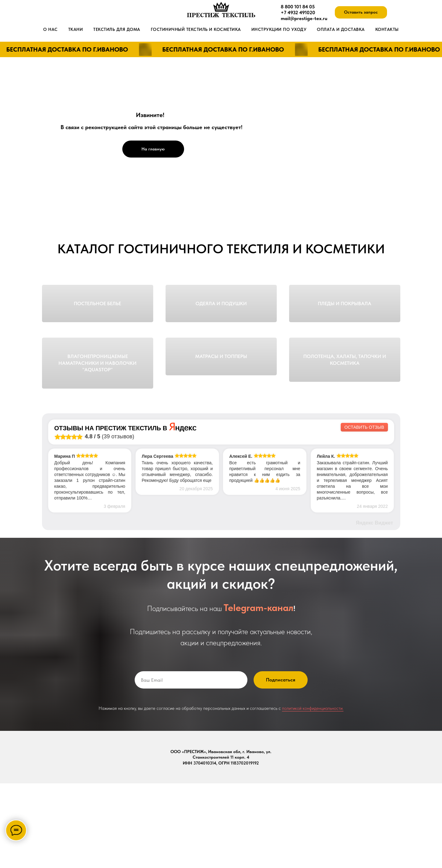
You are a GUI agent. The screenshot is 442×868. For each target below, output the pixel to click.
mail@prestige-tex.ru (304, 18)
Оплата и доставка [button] (341, 29)
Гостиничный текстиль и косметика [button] (196, 29)
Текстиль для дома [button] (117, 29)
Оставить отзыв (364, 512)
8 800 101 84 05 (298, 7)
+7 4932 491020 (298, 13)
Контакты (387, 29)
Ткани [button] (76, 29)
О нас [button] (51, 29)
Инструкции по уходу (279, 29)
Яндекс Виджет (375, 607)
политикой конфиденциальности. (313, 793)
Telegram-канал (259, 692)
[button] (361, 12)
